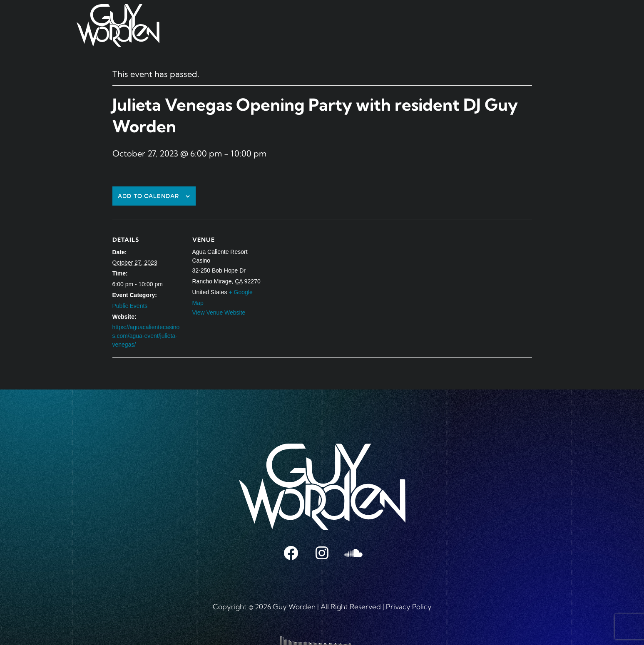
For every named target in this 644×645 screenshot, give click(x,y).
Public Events (130, 306)
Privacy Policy (409, 607)
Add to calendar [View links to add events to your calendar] (148, 196)
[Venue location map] (316, 277)
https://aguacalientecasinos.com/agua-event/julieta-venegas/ (146, 336)
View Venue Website (219, 313)
